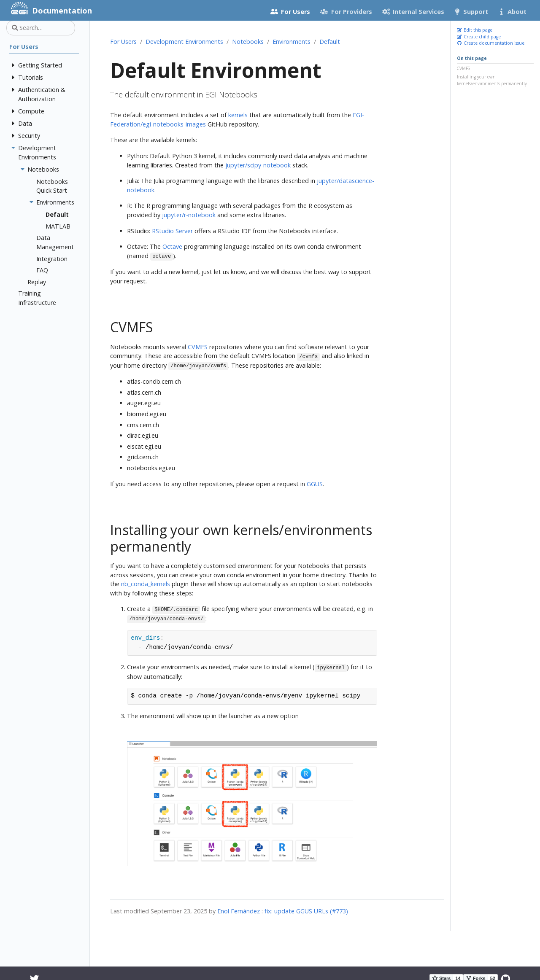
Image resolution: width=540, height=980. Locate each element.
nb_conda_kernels (146, 584)
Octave (172, 246)
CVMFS (463, 68)
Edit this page (475, 30)
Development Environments (184, 42)
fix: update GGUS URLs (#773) (306, 911)
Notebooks (248, 42)
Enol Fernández (239, 911)
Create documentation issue (491, 43)
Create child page (479, 37)
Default (330, 42)
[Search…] (41, 28)
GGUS (315, 484)
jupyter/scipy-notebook (258, 165)
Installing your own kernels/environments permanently (492, 80)
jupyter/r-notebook (189, 215)
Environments (292, 42)
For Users (123, 42)
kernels (238, 115)
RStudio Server (172, 231)
